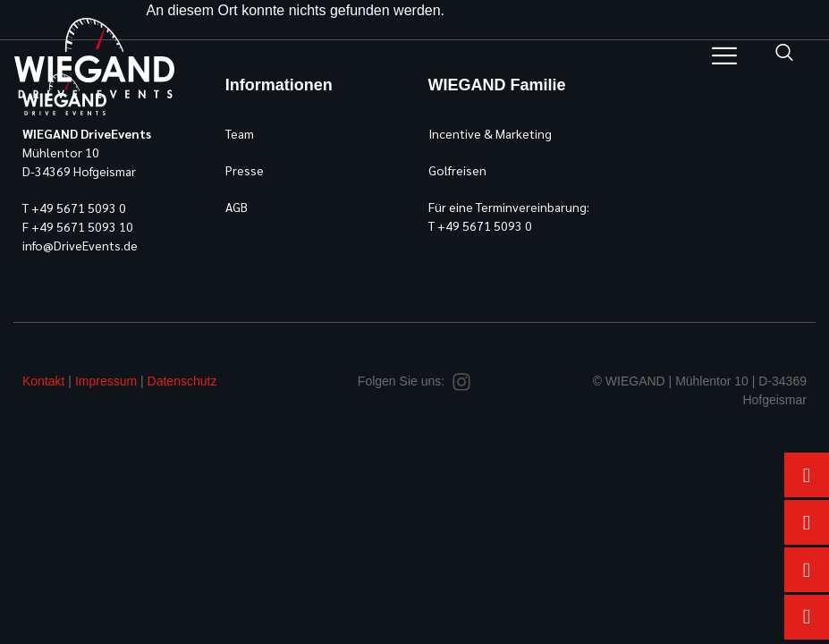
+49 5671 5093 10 (82, 226)
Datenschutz (182, 381)
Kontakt (43, 381)
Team (240, 133)
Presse (245, 170)
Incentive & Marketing (490, 133)
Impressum (106, 381)
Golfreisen (457, 170)
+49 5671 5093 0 (79, 208)
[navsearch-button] (784, 54)
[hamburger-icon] (724, 58)
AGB (237, 207)
